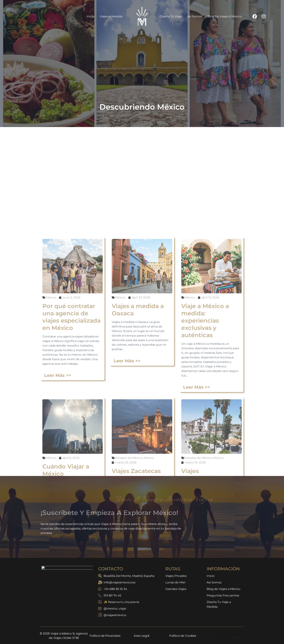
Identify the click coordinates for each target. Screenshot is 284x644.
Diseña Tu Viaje (171, 16)
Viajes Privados (176, 576)
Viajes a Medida (112, 16)
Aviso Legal (141, 636)
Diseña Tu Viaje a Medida (219, 604)
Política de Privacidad (105, 636)
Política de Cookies (183, 636)
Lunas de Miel (175, 582)
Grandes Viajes (176, 589)
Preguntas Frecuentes (223, 595)
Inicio (90, 16)
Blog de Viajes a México (225, 16)
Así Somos (195, 16)
